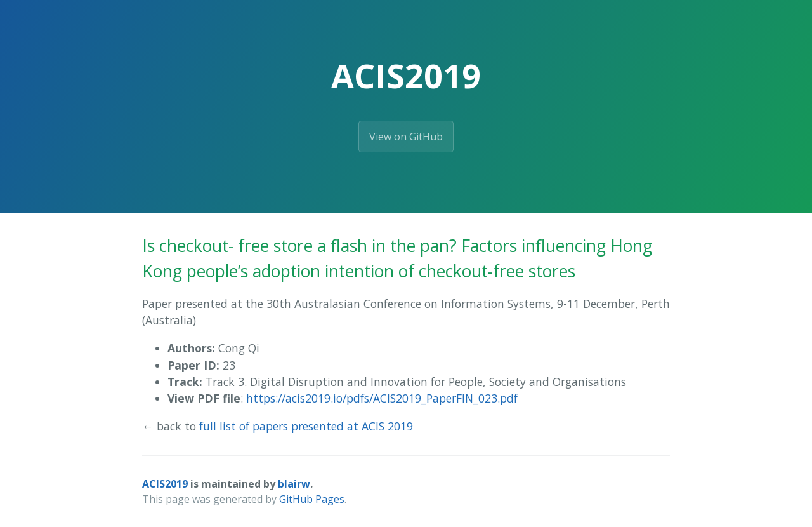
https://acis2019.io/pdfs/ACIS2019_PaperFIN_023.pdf (382, 398)
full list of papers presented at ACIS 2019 (306, 426)
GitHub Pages (312, 499)
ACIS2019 (165, 484)
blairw (294, 484)
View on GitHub (406, 137)
